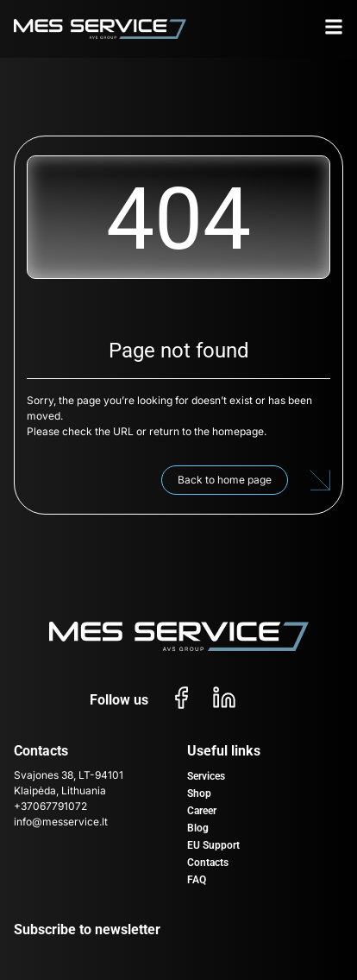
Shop (199, 793)
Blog (198, 828)
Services (206, 776)
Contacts (208, 863)
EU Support (213, 845)
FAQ (197, 880)
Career (202, 811)
